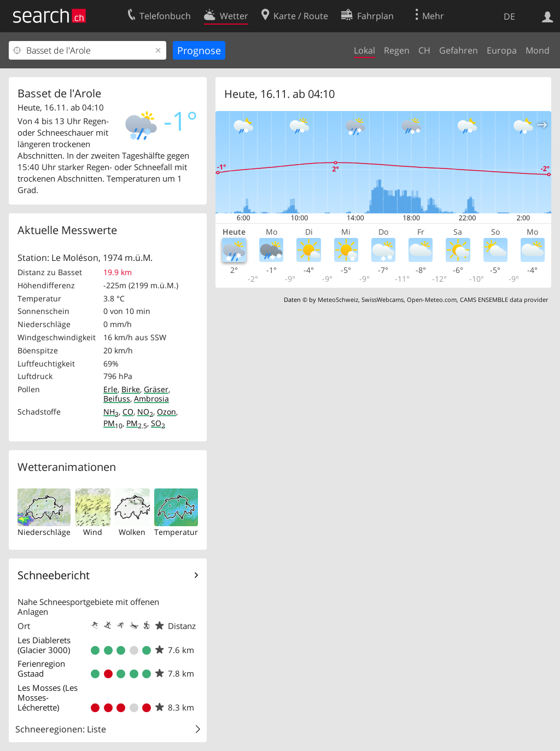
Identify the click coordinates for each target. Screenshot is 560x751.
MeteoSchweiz (338, 299)
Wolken (132, 532)
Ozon (167, 412)
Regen (397, 50)
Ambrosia (151, 398)
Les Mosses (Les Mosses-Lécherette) (48, 697)
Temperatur (176, 532)
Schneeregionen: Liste (61, 729)
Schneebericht (54, 575)
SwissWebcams (383, 299)
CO (128, 412)
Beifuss (117, 398)
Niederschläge (44, 532)
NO (145, 412)
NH (111, 412)
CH (424, 50)
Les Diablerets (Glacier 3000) (44, 645)
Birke (131, 389)
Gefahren (459, 50)
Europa (502, 50)
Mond (538, 50)
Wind (93, 532)
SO (158, 423)
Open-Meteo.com (432, 299)
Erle (110, 389)
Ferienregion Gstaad (41, 668)
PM (113, 423)
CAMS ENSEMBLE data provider (504, 299)
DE (509, 16)
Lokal (364, 50)
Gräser (156, 389)
